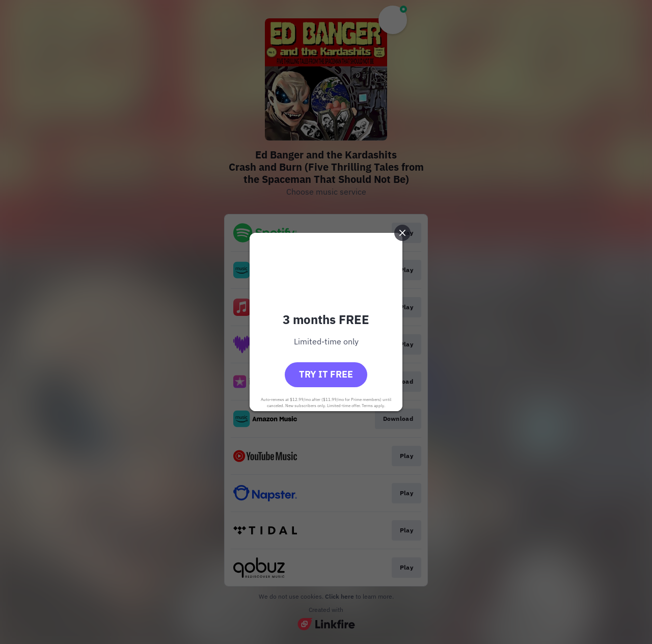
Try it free (326, 374)
